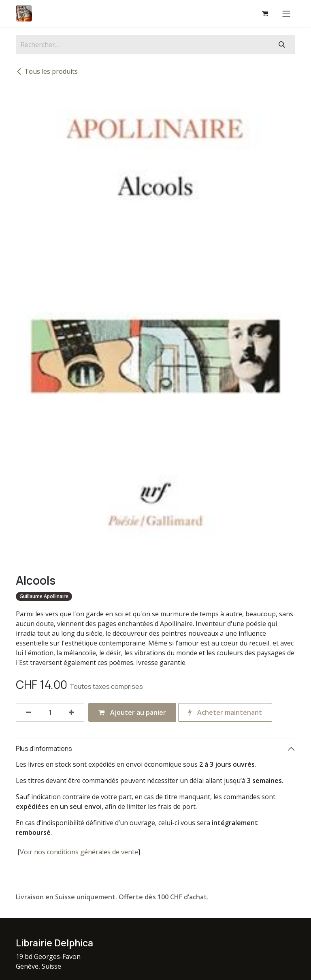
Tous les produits (47, 71)
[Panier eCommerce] (265, 13)
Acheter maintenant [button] (225, 712)
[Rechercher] (282, 45)
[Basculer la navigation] (286, 13)
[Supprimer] (29, 712)
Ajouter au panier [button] (132, 712)
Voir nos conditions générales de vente (79, 852)
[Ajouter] (71, 712)
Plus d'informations (44, 748)
